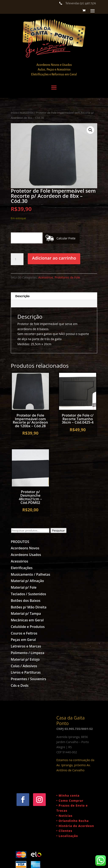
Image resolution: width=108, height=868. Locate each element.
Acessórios (27, 113)
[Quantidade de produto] (17, 259)
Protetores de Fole (67, 277)
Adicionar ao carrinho (54, 258)
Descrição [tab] (22, 296)
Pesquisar (59, 530)
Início (14, 113)
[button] (90, 130)
